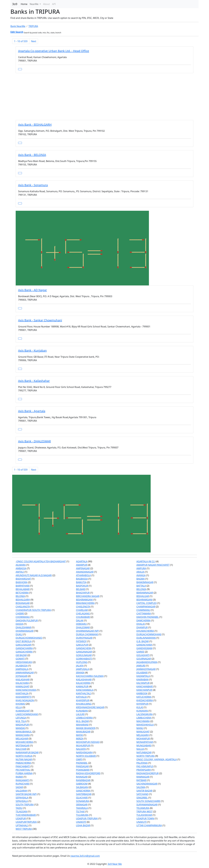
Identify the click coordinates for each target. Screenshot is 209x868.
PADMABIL (82, 763)
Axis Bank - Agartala (32, 411)
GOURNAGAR (144, 659)
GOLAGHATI (143, 655)
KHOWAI (20, 704)
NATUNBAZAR (144, 752)
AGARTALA (82, 561)
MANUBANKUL (24, 732)
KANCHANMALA (85, 690)
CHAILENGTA (83, 607)
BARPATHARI (23, 586)
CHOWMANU (23, 617)
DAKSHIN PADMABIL (148, 617)
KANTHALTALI (84, 693)
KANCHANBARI (145, 686)
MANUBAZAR (83, 732)
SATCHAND (142, 794)
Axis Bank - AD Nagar (33, 290)
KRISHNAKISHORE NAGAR (90, 707)
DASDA (19, 624)
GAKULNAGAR (23, 645)
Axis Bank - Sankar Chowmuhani (40, 320)
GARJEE (140, 652)
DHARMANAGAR (25, 631)
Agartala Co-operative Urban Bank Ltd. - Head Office (54, 51)
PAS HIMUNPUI (145, 766)
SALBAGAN (82, 787)
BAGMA (141, 579)
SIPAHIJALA (22, 801)
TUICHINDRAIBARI (26, 815)
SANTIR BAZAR (144, 791)
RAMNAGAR (143, 777)
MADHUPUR (22, 725)
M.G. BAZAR (82, 721)
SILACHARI (82, 798)
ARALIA (140, 572)
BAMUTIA (81, 582)
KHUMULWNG (84, 704)
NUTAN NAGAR (24, 759)
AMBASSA (21, 568)
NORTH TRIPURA (146, 756)
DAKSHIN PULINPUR (27, 620)
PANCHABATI (23, 766)
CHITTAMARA (144, 614)
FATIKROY (81, 641)
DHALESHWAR (23, 627)
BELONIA (141, 589)
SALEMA (141, 787)
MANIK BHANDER (86, 728)
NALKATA (81, 749)
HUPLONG (82, 662)
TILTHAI (80, 812)
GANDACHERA (84, 648)
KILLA (19, 707)
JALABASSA (22, 666)
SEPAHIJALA (22, 798)
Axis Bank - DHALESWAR (34, 441)
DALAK (80, 620)
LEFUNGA (21, 718)
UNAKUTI (142, 822)
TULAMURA (82, 815)
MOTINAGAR (23, 746)
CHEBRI (20, 614)
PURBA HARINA (24, 773)
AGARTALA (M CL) (146, 561)
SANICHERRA (83, 791)
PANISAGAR (82, 766)
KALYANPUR (143, 683)
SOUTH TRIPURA (25, 805)
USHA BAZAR (83, 825)
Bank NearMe (18, 26)
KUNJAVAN (142, 711)
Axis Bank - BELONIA (32, 155)
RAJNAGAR (82, 777)
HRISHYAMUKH (24, 662)
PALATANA (142, 763)
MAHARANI (82, 725)
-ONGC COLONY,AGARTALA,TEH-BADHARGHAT (41, 561)
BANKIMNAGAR (145, 582)
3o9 (15, 4)
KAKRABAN (142, 680)
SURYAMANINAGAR (147, 805)
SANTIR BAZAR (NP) (26, 794)
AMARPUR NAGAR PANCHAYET (153, 565)
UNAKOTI (81, 822)
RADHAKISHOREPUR (148, 773)
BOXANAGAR (23, 603)
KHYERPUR (142, 704)
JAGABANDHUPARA (147, 662)
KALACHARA (22, 683)
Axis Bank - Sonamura (33, 185)
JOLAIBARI (142, 673)
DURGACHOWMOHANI (149, 634)
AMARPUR (82, 565)
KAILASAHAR (23, 680)
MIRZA (80, 739)
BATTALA (141, 586)
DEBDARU (81, 624)
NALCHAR (21, 749)
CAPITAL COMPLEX (147, 603)
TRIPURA (33, 26)
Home (24, 4)
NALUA (140, 749)
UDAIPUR (21, 818)
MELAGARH (143, 735)
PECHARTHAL (23, 770)
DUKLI (19, 634)
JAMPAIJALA (22, 669)
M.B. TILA (21, 721)
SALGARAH (22, 791)
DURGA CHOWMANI (87, 634)
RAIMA (19, 777)
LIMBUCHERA (144, 718)
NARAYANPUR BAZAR (27, 752)
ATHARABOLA (83, 575)
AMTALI (20, 572)
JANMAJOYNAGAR (146, 669)
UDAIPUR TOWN (145, 818)
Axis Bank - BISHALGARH (35, 125)
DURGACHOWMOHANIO (29, 638)
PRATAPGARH (144, 770)
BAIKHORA (21, 582)
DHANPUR (142, 627)
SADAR (19, 787)
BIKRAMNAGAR (145, 593)
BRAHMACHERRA (85, 603)
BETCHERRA (22, 593)
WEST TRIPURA (24, 829)
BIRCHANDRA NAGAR (88, 596)
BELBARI (81, 589)
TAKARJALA (82, 808)
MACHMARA (143, 721)
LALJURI (80, 714)
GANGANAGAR (84, 652)
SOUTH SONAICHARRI (148, 801)
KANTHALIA (22, 693)
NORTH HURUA (24, 756)
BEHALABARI (23, 589)
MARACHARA (23, 735)
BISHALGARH (23, 600)
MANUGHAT (143, 732)
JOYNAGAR (21, 676)
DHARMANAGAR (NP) (88, 631)
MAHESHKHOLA (145, 725)
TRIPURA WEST (144, 812)
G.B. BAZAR (143, 641)
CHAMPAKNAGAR (146, 607)
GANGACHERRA (24, 652)
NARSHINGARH (84, 752)
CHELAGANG (83, 614)
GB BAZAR (21, 655)
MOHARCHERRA (24, 742)
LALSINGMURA (144, 714)
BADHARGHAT (23, 579)
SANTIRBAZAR (84, 794)
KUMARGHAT (23, 711)
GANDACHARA (144, 645)
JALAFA (80, 666)
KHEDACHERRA (145, 700)
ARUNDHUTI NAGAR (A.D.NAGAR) (34, 575)
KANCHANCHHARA (26, 690)
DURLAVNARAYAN (146, 638)
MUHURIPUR (83, 746)
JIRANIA (80, 673)
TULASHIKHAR (144, 815)
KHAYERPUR (83, 700)
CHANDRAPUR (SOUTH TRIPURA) (33, 610)
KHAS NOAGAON (25, 700)
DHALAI (141, 624)
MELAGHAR (22, 739)
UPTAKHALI (22, 825)
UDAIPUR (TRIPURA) (87, 818)
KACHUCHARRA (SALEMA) (90, 676)
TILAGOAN (21, 812)
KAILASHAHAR (84, 680)
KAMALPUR (82, 686)
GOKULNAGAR (84, 655)
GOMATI (20, 659)
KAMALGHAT (22, 686)
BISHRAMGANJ (144, 600)
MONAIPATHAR (145, 742)
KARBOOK (142, 693)
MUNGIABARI (144, 746)
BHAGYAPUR (83, 593)
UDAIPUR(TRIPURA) (26, 822)
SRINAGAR (82, 805)
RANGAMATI (22, 780)
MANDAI (20, 728)
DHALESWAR (83, 627)
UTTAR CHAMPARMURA (149, 825)
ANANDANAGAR (85, 572)
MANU (140, 728)
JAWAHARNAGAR (25, 673)
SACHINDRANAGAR (147, 784)
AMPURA (141, 568)
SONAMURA (83, 801)
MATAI (79, 735)
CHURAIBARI (83, 617)
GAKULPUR (82, 645)
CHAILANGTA (23, 607)
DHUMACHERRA (145, 631)
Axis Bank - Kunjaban (32, 350)
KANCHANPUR (144, 690)
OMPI (79, 759)
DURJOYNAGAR (84, 638)
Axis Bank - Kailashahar (34, 381)
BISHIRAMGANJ (84, 600)
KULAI (140, 707)
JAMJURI (141, 666)
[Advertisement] (105, 95)
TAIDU (19, 808)
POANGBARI (83, 770)
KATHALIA (81, 697)
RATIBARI (141, 780)
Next (34, 41)
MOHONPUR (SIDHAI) (88, 742)
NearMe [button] (34, 4)
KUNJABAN (82, 711)
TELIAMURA (143, 808)
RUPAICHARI (22, 784)
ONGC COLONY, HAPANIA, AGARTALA (157, 759)
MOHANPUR (143, 739)
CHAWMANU (143, 610)
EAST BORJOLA (24, 641)
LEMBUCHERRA (84, 718)
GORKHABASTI (84, 659)
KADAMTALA (143, 676)
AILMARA (21, 565)
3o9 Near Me (115, 864)
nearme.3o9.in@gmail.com (85, 856)
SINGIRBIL (142, 798)
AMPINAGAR (83, 568)
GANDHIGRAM (144, 648)
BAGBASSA (82, 579)
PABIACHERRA (23, 763)
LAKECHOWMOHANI (27, 714)
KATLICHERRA (144, 697)
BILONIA (20, 596)
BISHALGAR (143, 596)
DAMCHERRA (143, 620)
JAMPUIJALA (83, 669)
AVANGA (141, 575)
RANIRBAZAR (83, 780)
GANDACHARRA (24, 648)
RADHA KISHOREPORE (88, 773)
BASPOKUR (82, 586)
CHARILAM (82, 610)
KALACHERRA (83, 683)
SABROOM (82, 784)
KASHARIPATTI (24, 697)
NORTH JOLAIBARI (86, 756)
